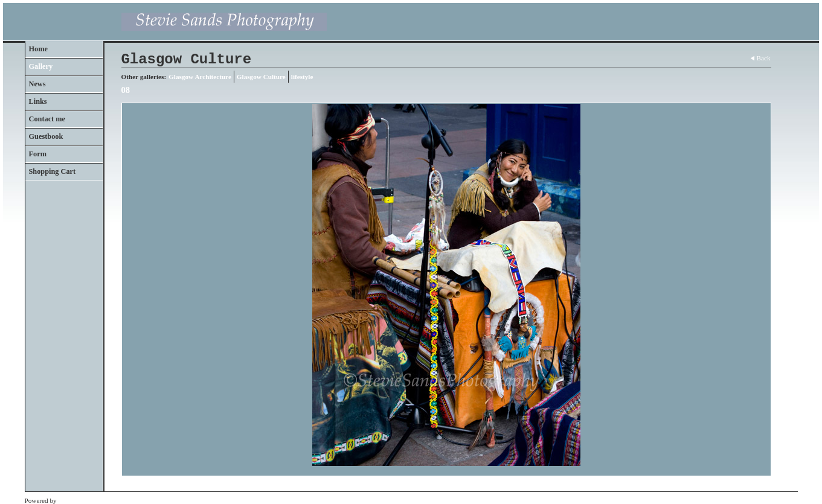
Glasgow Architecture (200, 77)
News (37, 84)
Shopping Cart (53, 171)
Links (38, 101)
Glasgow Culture (261, 77)
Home (38, 49)
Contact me (47, 119)
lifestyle (302, 77)
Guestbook (46, 136)
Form (38, 154)
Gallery (41, 66)
